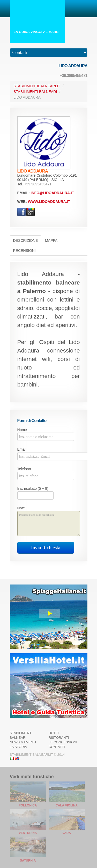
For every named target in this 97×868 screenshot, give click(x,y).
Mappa (51, 240)
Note (21, 508)
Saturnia (28, 861)
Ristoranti (59, 738)
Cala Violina (67, 805)
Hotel (54, 733)
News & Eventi (23, 742)
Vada (67, 833)
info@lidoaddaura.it (53, 193)
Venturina (28, 833)
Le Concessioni (63, 742)
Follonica (28, 805)
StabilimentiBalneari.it (37, 86)
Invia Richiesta (46, 548)
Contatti (57, 747)
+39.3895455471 (74, 76)
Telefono (24, 469)
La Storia (18, 747)
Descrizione (26, 240)
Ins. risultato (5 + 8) (33, 488)
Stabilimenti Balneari (35, 92)
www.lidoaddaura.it (49, 202)
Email (22, 449)
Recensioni (24, 251)
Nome (22, 430)
